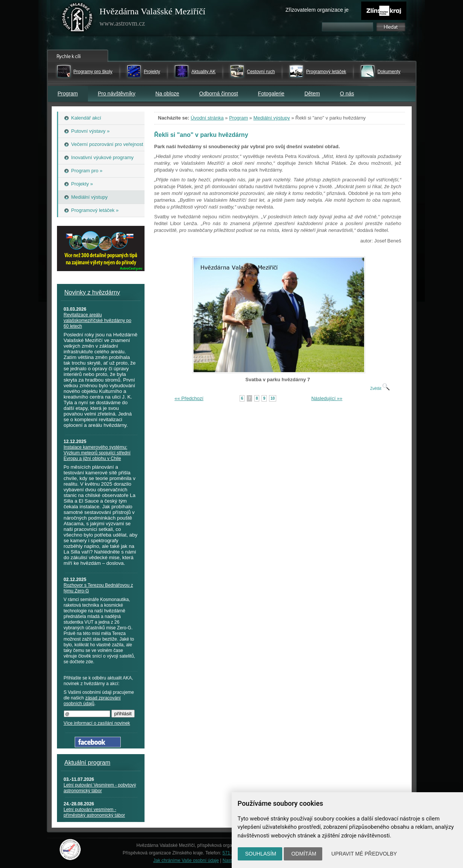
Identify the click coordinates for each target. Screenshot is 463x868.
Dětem (312, 94)
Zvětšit (380, 389)
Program (68, 94)
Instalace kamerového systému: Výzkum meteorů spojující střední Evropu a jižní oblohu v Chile (97, 453)
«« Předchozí (189, 398)
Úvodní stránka (207, 118)
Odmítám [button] (304, 854)
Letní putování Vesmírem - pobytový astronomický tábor (100, 788)
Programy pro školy (93, 72)
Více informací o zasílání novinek (97, 723)
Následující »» (327, 398)
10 (273, 398)
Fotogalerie (271, 94)
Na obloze (167, 94)
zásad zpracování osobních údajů (92, 701)
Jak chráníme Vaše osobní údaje (186, 860)
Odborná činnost (219, 94)
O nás (347, 94)
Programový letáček (326, 72)
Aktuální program (88, 763)
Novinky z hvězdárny (92, 292)
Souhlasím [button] (261, 854)
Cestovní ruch (261, 72)
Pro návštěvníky (117, 94)
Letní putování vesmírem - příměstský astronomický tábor (95, 812)
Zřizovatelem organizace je (317, 10)
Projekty (152, 72)
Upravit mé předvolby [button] (364, 854)
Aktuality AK (203, 72)
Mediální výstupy (271, 118)
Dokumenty (389, 72)
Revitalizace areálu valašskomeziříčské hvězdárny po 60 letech (98, 321)
